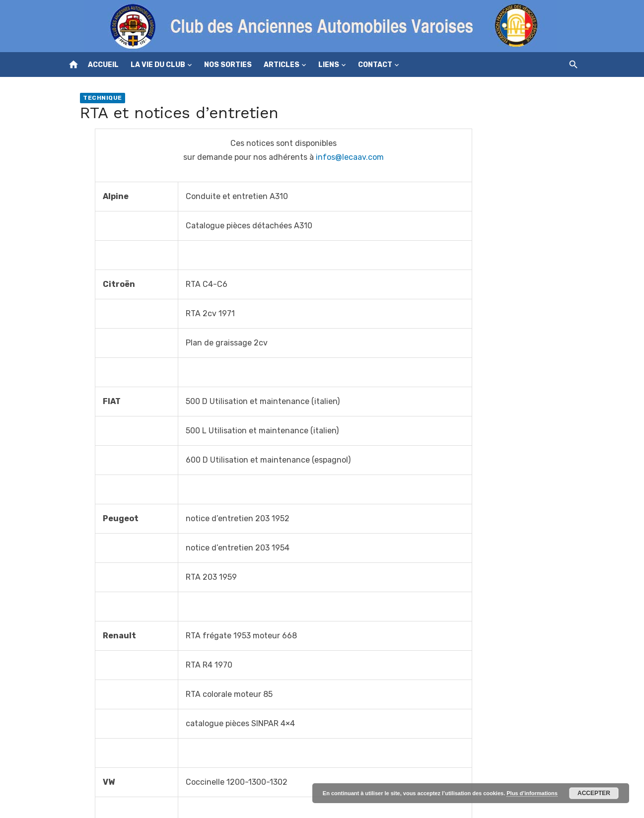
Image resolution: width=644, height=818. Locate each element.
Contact (375, 65)
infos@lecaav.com (350, 157)
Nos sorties (228, 65)
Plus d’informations (532, 793)
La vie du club (158, 65)
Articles (282, 65)
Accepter (594, 793)
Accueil (103, 65)
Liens (329, 65)
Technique (103, 98)
